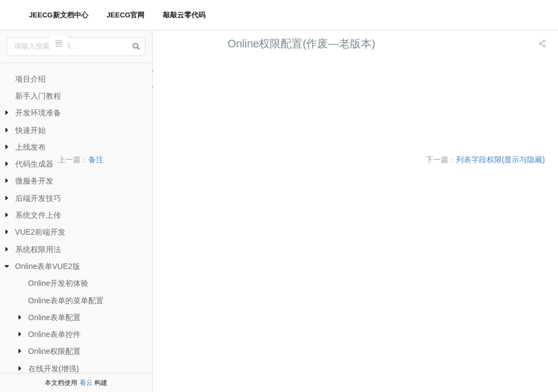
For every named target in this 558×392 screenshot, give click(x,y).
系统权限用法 (38, 249)
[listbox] (543, 44)
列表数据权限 (190, 119)
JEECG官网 (125, 15)
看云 (86, 383)
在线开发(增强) (54, 369)
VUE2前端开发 (41, 232)
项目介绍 (31, 79)
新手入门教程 (38, 96)
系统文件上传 (38, 215)
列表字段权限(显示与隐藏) (213, 70)
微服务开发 (34, 181)
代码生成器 (34, 164)
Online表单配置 (54, 317)
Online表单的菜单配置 (66, 301)
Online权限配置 (54, 351)
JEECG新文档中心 (59, 15)
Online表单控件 (54, 334)
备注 (204, 160)
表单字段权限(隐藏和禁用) (213, 86)
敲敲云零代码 (184, 15)
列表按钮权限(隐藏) (201, 103)
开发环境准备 (38, 113)
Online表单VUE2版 (48, 266)
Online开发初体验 (58, 283)
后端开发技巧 (38, 198)
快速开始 (31, 130)
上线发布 (31, 147)
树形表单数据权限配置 (207, 135)
